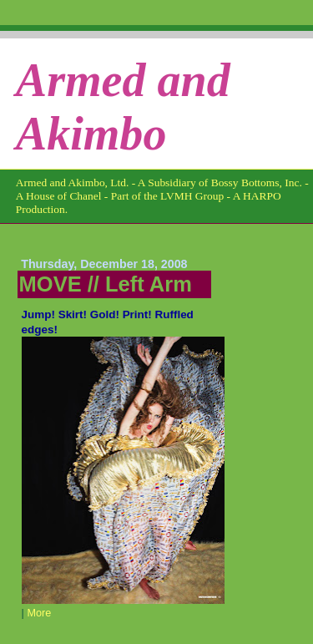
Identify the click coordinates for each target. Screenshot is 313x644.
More (39, 613)
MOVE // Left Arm (106, 284)
